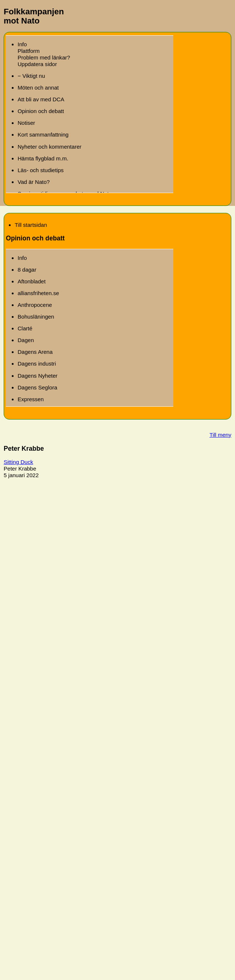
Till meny (220, 435)
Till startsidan (31, 225)
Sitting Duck (18, 462)
